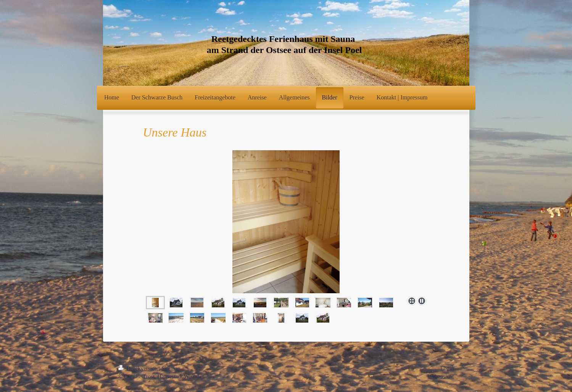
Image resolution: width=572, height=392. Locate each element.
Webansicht (441, 376)
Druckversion (139, 368)
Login (447, 368)
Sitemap (171, 368)
